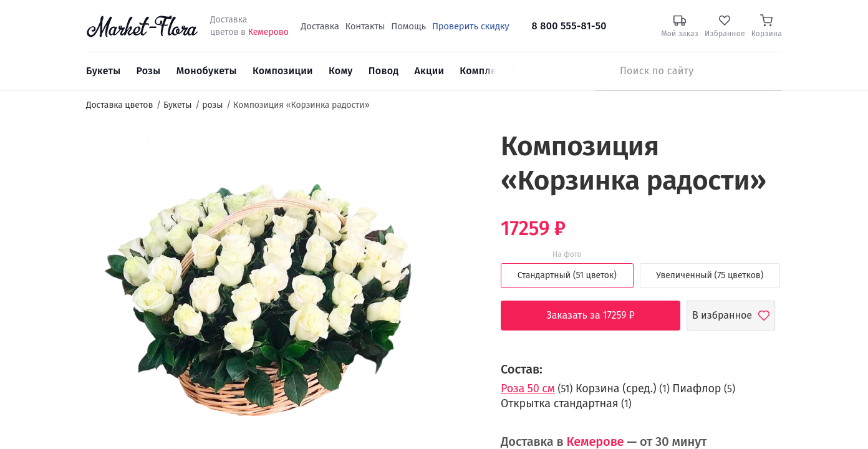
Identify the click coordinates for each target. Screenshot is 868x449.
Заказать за (600, 316)
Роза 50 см (528, 389)
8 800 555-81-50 (569, 26)
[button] (456, 153)
